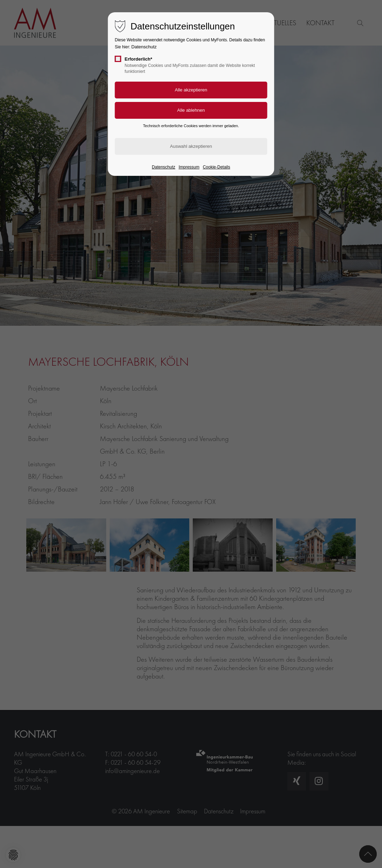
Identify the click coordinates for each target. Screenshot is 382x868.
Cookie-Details (217, 167)
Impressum (189, 167)
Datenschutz (144, 47)
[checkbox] (118, 59)
